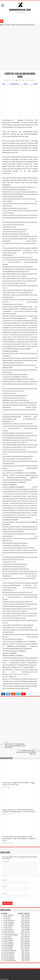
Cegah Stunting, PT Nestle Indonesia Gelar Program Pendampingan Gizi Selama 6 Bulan (19, 779)
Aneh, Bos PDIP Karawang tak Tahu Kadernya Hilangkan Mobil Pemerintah (15, 713)
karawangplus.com (8, 968)
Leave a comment (30, 80)
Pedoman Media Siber (7, 956)
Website (5, 861)
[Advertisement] (20, 48)
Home (3, 25)
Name (5, 848)
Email (4, 855)
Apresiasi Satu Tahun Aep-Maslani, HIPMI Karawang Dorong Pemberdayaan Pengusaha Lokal (19, 807)
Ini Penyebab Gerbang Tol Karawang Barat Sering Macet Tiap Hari (25, 720)
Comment (6, 829)
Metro (8, 25)
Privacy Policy (4, 947)
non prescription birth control (11, 84)
